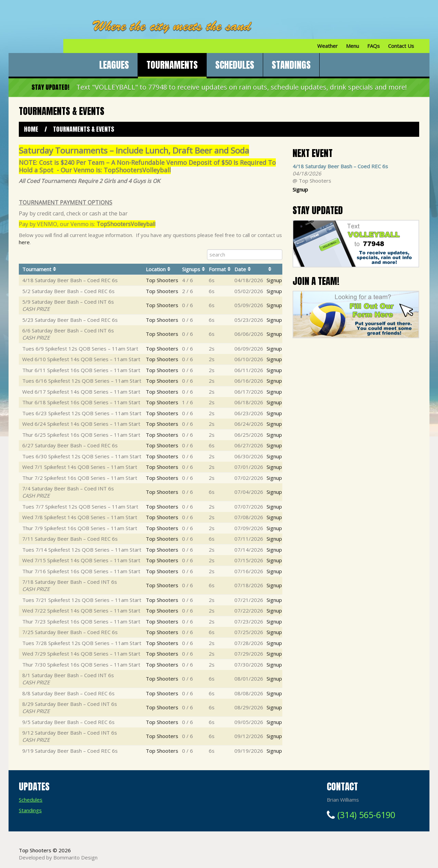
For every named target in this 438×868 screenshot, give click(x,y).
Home (31, 129)
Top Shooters (162, 280)
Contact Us (401, 46)
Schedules (235, 65)
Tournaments (172, 65)
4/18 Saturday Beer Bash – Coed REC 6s (340, 166)
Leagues (114, 65)
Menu (352, 46)
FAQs (373, 46)
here (24, 242)
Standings (291, 65)
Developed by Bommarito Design (58, 857)
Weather (327, 46)
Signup (274, 280)
